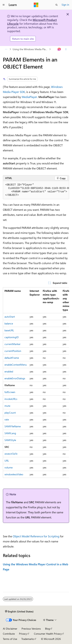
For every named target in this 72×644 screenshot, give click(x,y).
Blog (47, 629)
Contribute (9, 634)
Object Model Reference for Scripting (36, 536)
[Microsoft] (36, 5)
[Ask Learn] (59, 49)
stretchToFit (11, 454)
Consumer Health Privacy (48, 634)
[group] (36, 190)
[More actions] (66, 49)
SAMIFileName (13, 426)
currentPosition (13, 351)
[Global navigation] (4, 5)
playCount (10, 413)
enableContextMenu (16, 365)
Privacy (23, 634)
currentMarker (12, 344)
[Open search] (57, 5)
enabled (9, 371)
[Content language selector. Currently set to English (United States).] (19, 612)
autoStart (10, 317)
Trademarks (28, 639)
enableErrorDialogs (15, 378)
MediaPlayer (29, 97)
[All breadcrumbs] (6, 49)
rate (7, 419)
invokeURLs (11, 399)
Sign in (65, 5)
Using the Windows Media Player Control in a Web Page (31, 49)
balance (9, 323)
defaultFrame (12, 358)
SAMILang (10, 433)
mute (7, 406)
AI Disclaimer (10, 629)
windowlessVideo (14, 474)
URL (7, 461)
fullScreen (10, 392)
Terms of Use (10, 639)
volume (9, 467)
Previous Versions (31, 629)
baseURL (9, 330)
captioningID (12, 337)
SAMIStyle (10, 440)
